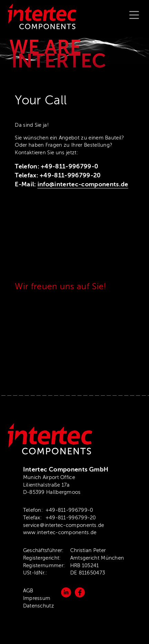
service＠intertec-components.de (64, 525)
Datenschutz (39, 606)
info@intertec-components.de (83, 184)
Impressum (37, 598)
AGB (28, 591)
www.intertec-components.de (60, 532)
